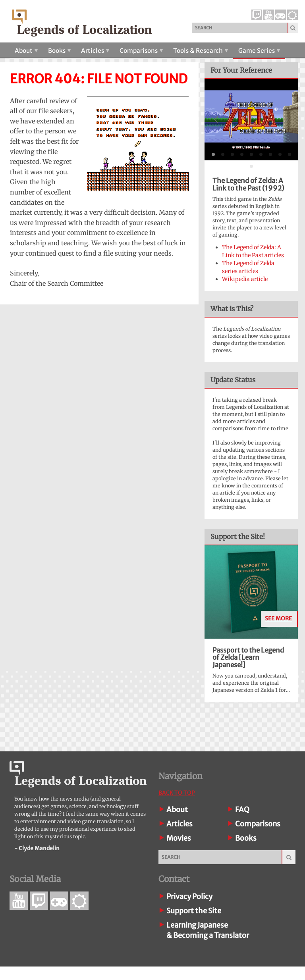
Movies (179, 838)
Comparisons (141, 51)
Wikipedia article (245, 279)
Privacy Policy (189, 896)
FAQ (242, 810)
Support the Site (194, 911)
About (26, 51)
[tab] (213, 154)
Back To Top (177, 793)
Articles (95, 51)
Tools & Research (201, 51)
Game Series (259, 51)
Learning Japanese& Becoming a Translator (208, 930)
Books (59, 51)
